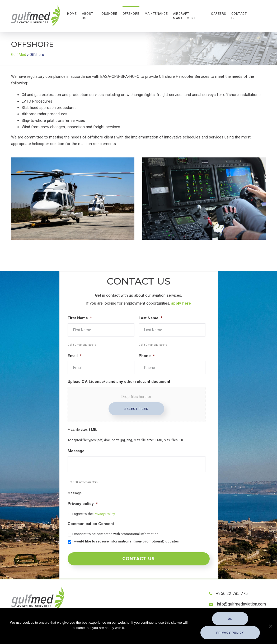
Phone (147, 356)
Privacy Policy (104, 514)
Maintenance (156, 14)
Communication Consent (91, 524)
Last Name (151, 318)
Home (72, 14)
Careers (219, 14)
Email (75, 356)
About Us (88, 16)
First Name (80, 318)
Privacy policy (83, 504)
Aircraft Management (184, 16)
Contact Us (239, 16)
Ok (231, 620)
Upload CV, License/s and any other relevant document (119, 382)
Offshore (131, 14)
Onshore (109, 14)
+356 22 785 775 (232, 591)
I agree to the (94, 514)
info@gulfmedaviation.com (241, 602)
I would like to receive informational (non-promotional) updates (126, 541)
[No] (270, 627)
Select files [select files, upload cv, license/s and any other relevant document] (136, 409)
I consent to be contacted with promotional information (115, 534)
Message (76, 451)
